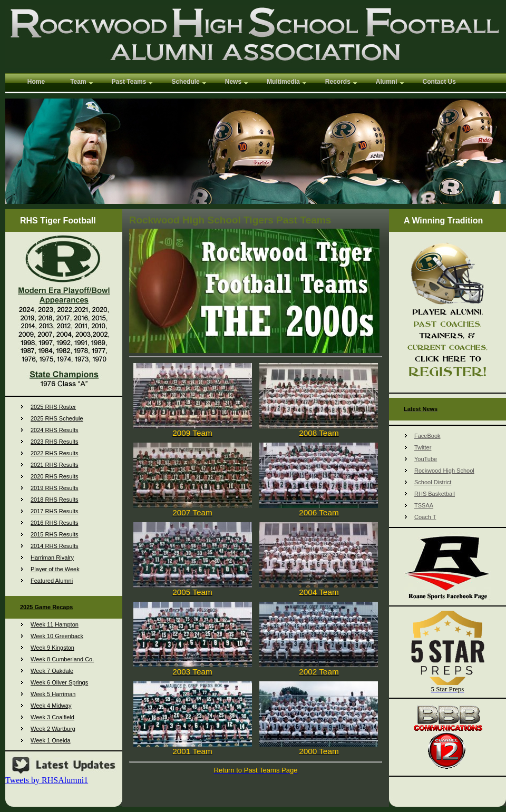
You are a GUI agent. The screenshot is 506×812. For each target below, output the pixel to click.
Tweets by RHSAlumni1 (47, 780)
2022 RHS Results (55, 453)
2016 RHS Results (55, 523)
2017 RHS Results (55, 511)
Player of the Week (55, 569)
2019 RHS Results (55, 488)
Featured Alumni (52, 581)
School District (433, 482)
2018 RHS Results (55, 500)
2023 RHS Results (55, 442)
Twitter (423, 447)
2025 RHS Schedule (57, 418)
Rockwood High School (444, 471)
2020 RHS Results (55, 476)
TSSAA (424, 505)
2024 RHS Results (55, 430)
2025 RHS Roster (53, 407)
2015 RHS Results (55, 534)
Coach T (425, 517)
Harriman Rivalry (52, 557)
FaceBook (427, 436)
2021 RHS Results (55, 465)
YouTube (426, 459)
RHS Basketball (435, 494)
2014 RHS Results (55, 546)
